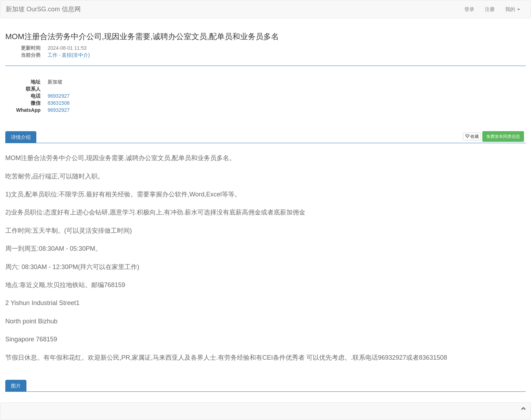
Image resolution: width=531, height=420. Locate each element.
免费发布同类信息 (503, 136)
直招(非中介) (76, 55)
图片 (16, 386)
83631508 (59, 103)
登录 (469, 9)
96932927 (59, 96)
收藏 (472, 136)
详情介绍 (21, 137)
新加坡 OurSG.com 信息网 (43, 9)
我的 (513, 9)
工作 (53, 55)
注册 (490, 9)
